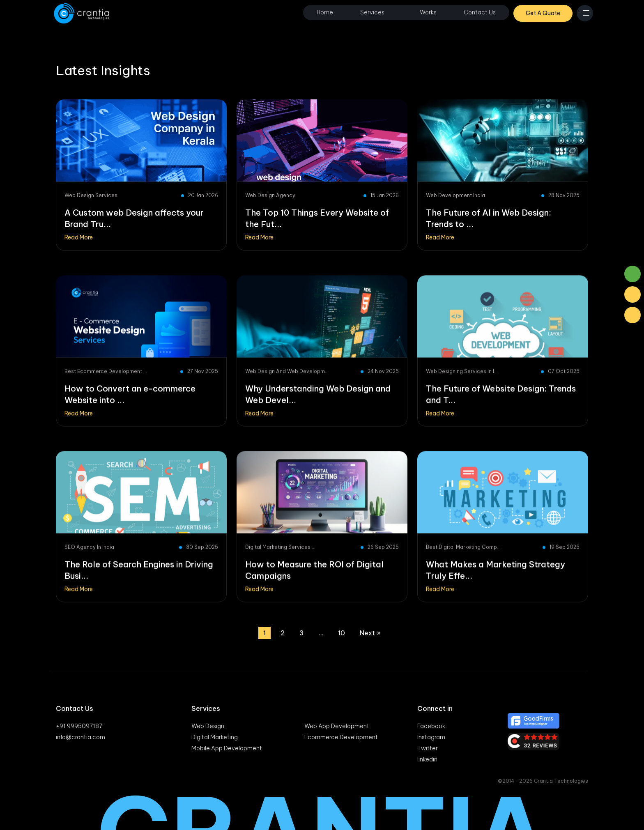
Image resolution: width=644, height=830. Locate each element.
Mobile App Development (227, 748)
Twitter (428, 748)
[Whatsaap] (632, 274)
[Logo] (82, 13)
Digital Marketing (215, 737)
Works (428, 12)
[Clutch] (548, 741)
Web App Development (337, 726)
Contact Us (480, 12)
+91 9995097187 (79, 726)
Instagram (431, 737)
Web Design (208, 726)
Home (325, 12)
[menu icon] (585, 13)
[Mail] (632, 294)
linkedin (427, 759)
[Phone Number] (632, 315)
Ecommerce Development (341, 737)
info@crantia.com (80, 737)
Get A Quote (543, 13)
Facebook (431, 726)
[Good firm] (548, 721)
